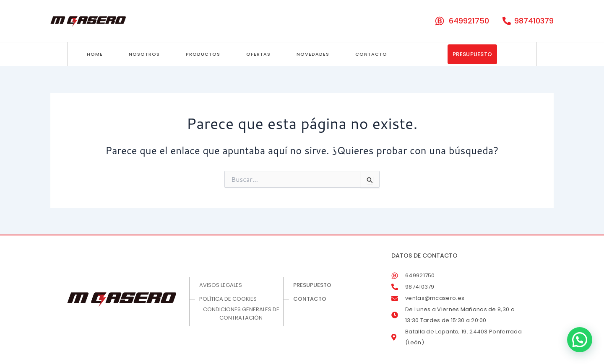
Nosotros (144, 54)
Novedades (313, 54)
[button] (580, 340)
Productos (203, 54)
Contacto (371, 54)
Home (95, 54)
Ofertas (258, 54)
